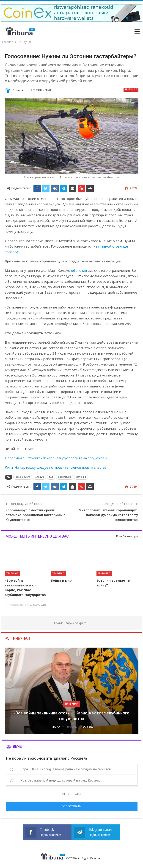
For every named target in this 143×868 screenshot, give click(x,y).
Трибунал (131, 90)
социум (40, 477)
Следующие (39, 605)
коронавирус (23, 477)
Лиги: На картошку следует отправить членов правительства (56, 467)
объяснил (79, 270)
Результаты (71, 794)
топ (51, 477)
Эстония (81, 477)
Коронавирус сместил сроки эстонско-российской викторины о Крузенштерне (36, 515)
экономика (65, 477)
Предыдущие (16, 605)
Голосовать (71, 806)
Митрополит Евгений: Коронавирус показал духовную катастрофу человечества (108, 515)
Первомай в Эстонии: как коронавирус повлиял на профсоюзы (56, 458)
